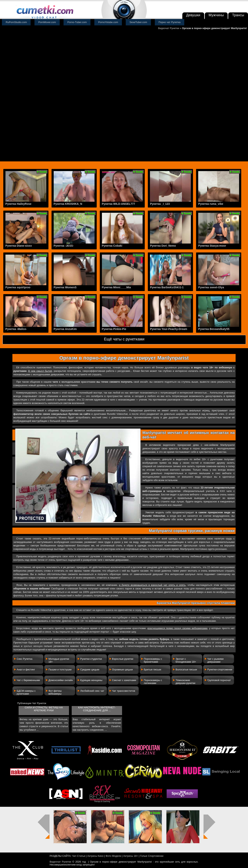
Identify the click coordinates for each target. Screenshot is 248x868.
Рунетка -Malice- (16, 329)
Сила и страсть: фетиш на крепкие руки (44, 709)
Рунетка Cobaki (112, 246)
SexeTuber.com (138, 22)
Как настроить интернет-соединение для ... (97, 709)
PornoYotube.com (108, 22)
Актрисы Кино (95, 856)
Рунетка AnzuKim (65, 329)
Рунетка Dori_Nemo (163, 246)
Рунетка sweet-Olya (211, 287)
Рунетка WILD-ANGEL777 (119, 204)
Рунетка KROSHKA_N (68, 204)
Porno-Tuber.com (77, 22)
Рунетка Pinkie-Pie (114, 329)
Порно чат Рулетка (170, 22)
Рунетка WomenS (65, 287)
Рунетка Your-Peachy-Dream (169, 329)
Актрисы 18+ (131, 856)
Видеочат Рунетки (169, 28)
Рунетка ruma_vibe (211, 204)
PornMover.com (47, 22)
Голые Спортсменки (152, 856)
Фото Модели (113, 856)
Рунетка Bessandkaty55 (214, 329)
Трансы (238, 15)
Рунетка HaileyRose (18, 204)
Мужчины (216, 15)
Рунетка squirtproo (18, 287)
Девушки (193, 15)
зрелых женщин (33, 646)
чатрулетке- (174, 491)
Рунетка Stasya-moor (212, 246)
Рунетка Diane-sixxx (19, 246)
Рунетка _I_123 (160, 204)
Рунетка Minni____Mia (116, 287)
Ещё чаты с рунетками (124, 339)
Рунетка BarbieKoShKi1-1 (167, 287)
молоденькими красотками (78, 382)
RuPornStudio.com (16, 22)
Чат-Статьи (79, 856)
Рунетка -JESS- (64, 246)
